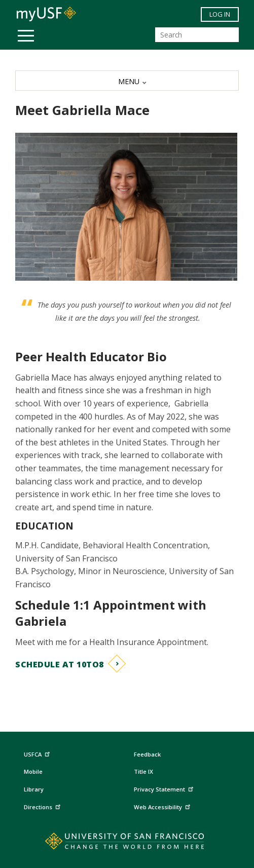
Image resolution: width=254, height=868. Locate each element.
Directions (43, 806)
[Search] (197, 35)
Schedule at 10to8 (60, 664)
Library (34, 789)
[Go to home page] (127, 843)
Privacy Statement (165, 788)
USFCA (38, 753)
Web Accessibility (163, 806)
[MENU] (127, 81)
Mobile (33, 771)
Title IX (143, 771)
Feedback (147, 754)
